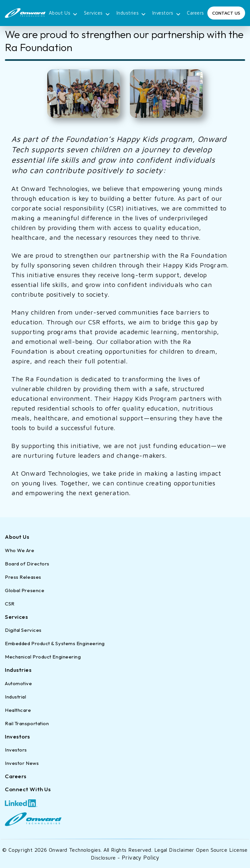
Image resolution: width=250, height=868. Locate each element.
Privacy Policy (140, 858)
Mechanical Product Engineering (43, 657)
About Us (63, 14)
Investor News (22, 763)
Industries (131, 14)
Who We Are (20, 550)
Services (97, 14)
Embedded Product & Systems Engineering (55, 643)
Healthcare (18, 710)
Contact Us (226, 13)
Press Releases (23, 577)
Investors (167, 14)
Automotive (19, 683)
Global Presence (25, 590)
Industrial (16, 697)
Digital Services (23, 630)
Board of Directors (27, 564)
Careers (195, 13)
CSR (10, 604)
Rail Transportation (27, 723)
